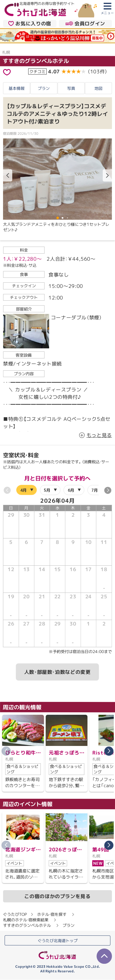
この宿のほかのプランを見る (57, 896)
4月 (23, 490)
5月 (47, 490)
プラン (44, 88)
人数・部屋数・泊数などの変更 (57, 672)
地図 (98, 88)
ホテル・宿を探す (52, 914)
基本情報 (17, 88)
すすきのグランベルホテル (36, 61)
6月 (71, 490)
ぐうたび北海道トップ (58, 941)
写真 (71, 88)
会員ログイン (85, 23)
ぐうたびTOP (15, 914)
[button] (107, 176)
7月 (95, 490)
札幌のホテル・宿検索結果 (26, 919)
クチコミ (37, 72)
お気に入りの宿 (30, 23)
